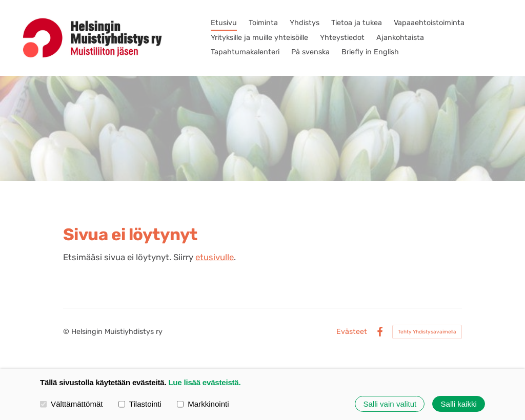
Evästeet (352, 332)
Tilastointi (140, 403)
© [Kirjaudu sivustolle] (67, 332)
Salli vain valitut (390, 404)
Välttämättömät (72, 403)
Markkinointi (203, 403)
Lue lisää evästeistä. (204, 382)
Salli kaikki (459, 404)
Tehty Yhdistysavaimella (427, 332)
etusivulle (215, 257)
